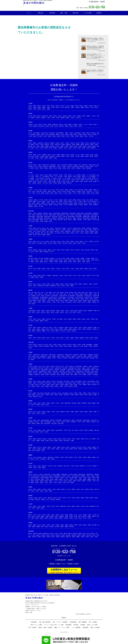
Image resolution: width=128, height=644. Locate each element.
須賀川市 (47, 143)
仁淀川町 (34, 449)
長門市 (81, 430)
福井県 (30, 335)
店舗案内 (61, 10)
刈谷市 (69, 299)
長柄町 (30, 235)
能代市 (55, 116)
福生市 (36, 205)
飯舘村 (94, 146)
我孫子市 (58, 230)
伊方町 (37, 459)
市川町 (65, 386)
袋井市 (63, 250)
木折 (57, 294)
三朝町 (90, 412)
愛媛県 (30, 455)
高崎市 (35, 155)
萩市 (69, 430)
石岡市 (86, 190)
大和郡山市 (45, 328)
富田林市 (51, 370)
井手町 (82, 358)
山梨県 (30, 239)
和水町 (71, 516)
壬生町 (90, 125)
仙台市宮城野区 (60, 133)
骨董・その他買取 (95, 627)
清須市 (67, 284)
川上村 (48, 331)
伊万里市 (44, 489)
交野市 (30, 373)
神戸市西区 (60, 381)
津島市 (39, 302)
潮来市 (56, 193)
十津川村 (94, 329)
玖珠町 (34, 508)
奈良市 (30, 328)
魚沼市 (87, 167)
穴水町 (61, 276)
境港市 (44, 412)
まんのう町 (88, 466)
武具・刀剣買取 (93, 622)
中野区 (96, 200)
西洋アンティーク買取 (36, 625)
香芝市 (51, 328)
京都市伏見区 (44, 355)
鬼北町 (32, 459)
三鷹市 (80, 202)
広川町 (56, 346)
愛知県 (30, 290)
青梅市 (38, 203)
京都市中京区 (83, 355)
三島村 (96, 537)
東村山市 (94, 202)
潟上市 (74, 116)
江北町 (37, 491)
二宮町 (85, 220)
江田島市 (93, 422)
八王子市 (56, 200)
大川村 (43, 450)
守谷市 (34, 191)
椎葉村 (67, 527)
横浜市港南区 (79, 215)
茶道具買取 (34, 622)
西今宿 (67, 293)
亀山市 (53, 312)
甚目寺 (90, 293)
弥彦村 (64, 168)
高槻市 (53, 366)
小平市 (76, 202)
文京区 (48, 202)
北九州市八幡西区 (56, 474)
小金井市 (59, 203)
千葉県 (30, 226)
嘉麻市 (61, 479)
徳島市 (30, 439)
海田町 (88, 422)
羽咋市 (30, 276)
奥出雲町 (74, 403)
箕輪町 (42, 262)
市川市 (44, 228)
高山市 (39, 284)
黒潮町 (94, 447)
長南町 (92, 233)
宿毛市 (63, 447)
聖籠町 (46, 168)
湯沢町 (69, 168)
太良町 (32, 491)
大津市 (30, 319)
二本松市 (67, 143)
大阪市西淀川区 (43, 371)
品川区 (84, 200)
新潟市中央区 (46, 165)
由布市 (69, 506)
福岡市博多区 (82, 474)
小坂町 (53, 118)
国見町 (30, 146)
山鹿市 (53, 515)
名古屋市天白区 (53, 297)
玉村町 (92, 155)
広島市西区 (59, 420)
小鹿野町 (34, 183)
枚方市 (44, 366)
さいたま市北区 (59, 177)
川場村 (42, 158)
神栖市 (71, 190)
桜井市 (71, 328)
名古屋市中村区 (63, 296)
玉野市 (76, 393)
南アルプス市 (41, 242)
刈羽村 (84, 168)
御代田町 (52, 259)
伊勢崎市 (44, 155)
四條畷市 (31, 374)
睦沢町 (39, 235)
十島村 (92, 537)
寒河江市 (58, 106)
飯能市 (94, 178)
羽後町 (32, 118)
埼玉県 (30, 173)
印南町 (52, 346)
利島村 (36, 206)
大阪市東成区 (80, 371)
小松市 (79, 276)
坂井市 (35, 338)
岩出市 (51, 345)
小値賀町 (52, 499)
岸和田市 (85, 366)
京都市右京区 (36, 355)
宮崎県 (30, 523)
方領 (39, 293)
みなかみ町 (31, 156)
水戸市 (30, 190)
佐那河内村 (67, 440)
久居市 (67, 312)
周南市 (39, 430)
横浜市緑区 (94, 217)
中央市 (77, 242)
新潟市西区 (53, 165)
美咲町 (56, 395)
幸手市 (96, 180)
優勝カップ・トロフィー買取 (62, 627)
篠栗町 (89, 479)
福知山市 (74, 356)
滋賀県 (30, 317)
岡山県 (30, 391)
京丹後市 (96, 356)
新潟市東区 (64, 165)
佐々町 (47, 499)
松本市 (37, 260)
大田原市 (75, 125)
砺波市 (44, 269)
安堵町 (65, 329)
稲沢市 (35, 302)
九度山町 (75, 346)
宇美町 (71, 479)
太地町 (90, 346)
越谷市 (51, 175)
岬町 (72, 374)
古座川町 (96, 346)
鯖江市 (48, 338)
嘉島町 (94, 516)
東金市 (52, 231)
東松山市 (84, 178)
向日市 (30, 358)
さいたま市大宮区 (40, 178)
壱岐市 (92, 498)
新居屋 (71, 293)
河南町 (76, 374)
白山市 (74, 276)
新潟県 (30, 163)
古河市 (57, 190)
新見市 (43, 395)
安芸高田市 (73, 422)
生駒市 (35, 328)
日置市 (61, 534)
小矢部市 (58, 269)
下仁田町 (77, 156)
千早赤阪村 (95, 374)
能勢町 (85, 374)
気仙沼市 (93, 133)
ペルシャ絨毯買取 (76, 627)
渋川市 (54, 155)
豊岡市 (79, 383)
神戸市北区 (67, 381)
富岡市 (72, 155)
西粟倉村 (35, 396)
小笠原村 (81, 205)
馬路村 (38, 450)
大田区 (46, 200)
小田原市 (65, 217)
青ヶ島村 (41, 206)
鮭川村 (44, 109)
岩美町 (68, 412)
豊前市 (37, 481)
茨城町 (43, 193)
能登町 (39, 276)
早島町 (81, 395)
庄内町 (90, 106)
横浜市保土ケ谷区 (57, 217)
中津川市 (96, 284)
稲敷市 (73, 191)
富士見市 (48, 178)
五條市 (76, 328)
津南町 (60, 168)
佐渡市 (40, 167)
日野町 (93, 319)
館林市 (59, 155)
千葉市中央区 (58, 228)
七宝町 (36, 294)
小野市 (44, 385)
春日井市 (49, 302)
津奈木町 (51, 518)
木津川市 (80, 356)
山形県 (30, 103)
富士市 (72, 250)
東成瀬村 (63, 118)
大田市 (57, 403)
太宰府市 (57, 478)
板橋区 (61, 200)
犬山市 (59, 302)
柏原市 (40, 373)
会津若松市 (40, 143)
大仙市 (30, 116)
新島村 (76, 205)
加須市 (84, 177)
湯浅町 (36, 346)
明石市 (48, 381)
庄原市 (68, 422)
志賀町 (35, 276)
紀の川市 (45, 345)
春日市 (69, 476)
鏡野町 (77, 395)
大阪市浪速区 (90, 373)
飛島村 (86, 294)
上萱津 (61, 294)
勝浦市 (52, 233)
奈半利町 (85, 449)
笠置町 (32, 360)
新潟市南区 (76, 167)
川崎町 (72, 136)
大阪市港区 (62, 371)
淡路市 (62, 385)
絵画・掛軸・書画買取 (45, 622)
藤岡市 (63, 155)
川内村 (74, 148)
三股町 (62, 525)
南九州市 (75, 534)
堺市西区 (65, 368)
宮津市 (54, 358)
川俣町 (73, 145)
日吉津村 (43, 413)
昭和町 (34, 243)
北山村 (30, 348)
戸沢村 (35, 109)
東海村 (47, 193)
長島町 (84, 535)
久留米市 (41, 474)
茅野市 (70, 260)
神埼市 (59, 489)
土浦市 (45, 190)
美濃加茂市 (53, 286)
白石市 (62, 135)
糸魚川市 (69, 167)
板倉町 (47, 156)
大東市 (88, 368)
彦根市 (44, 319)
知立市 (78, 299)
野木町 (52, 126)
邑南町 (79, 403)
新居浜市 (40, 457)
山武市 (73, 231)
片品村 (32, 158)
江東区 (70, 200)
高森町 (72, 259)
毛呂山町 (40, 181)
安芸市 (68, 447)
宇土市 (76, 515)
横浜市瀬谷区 (87, 218)
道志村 (74, 243)
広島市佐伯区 (87, 420)
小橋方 (46, 294)
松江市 (30, 403)
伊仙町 (48, 537)
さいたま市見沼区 (91, 175)
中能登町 (49, 276)
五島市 (64, 498)
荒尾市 (57, 515)
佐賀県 (30, 487)
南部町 (55, 243)
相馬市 (82, 143)
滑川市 (68, 269)
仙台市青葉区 (36, 133)
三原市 (42, 422)
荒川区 (65, 202)
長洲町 (52, 516)
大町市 (37, 262)
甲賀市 (54, 319)
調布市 (53, 202)
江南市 (44, 302)
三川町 (92, 107)
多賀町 (37, 321)
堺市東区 (68, 371)
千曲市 (65, 260)
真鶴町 (46, 221)
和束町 (87, 358)
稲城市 (76, 203)
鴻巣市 (79, 177)
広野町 (32, 148)
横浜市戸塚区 (81, 213)
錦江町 (94, 535)
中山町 (53, 107)
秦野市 (34, 218)
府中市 (39, 202)
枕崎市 (38, 535)
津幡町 (32, 277)
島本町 (59, 374)
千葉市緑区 (75, 230)
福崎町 (47, 386)
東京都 (30, 198)
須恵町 (42, 481)
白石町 (78, 489)
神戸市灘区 (40, 383)
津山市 (60, 393)
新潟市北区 (85, 165)
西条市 (45, 457)
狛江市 (86, 203)
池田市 (93, 370)
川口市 (37, 175)
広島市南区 (79, 420)
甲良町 (46, 321)
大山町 (57, 412)
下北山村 (63, 331)
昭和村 (88, 148)
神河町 (76, 386)
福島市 (35, 143)
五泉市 (59, 167)
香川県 (30, 464)
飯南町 (94, 403)
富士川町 (50, 243)
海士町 (43, 405)
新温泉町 (71, 386)
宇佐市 (53, 506)
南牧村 (46, 158)
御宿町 (44, 235)
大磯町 (74, 220)
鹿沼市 (61, 125)
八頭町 (53, 412)
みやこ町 (56, 481)
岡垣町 (85, 479)
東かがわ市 (67, 466)
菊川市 (30, 250)
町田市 (79, 200)
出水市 (56, 534)
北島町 (78, 439)
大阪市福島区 (64, 373)
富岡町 (63, 145)
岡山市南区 (47, 393)
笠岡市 (80, 393)
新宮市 (60, 345)
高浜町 (87, 338)
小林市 (53, 525)
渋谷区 (61, 202)
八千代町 (65, 193)
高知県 (30, 445)
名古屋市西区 (80, 296)
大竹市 (79, 422)
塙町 (34, 146)
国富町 (71, 525)
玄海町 (51, 491)
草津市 (35, 319)
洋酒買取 (83, 625)
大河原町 (94, 135)
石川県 (30, 273)
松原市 (32, 370)
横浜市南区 (79, 217)
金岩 (65, 294)
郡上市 (35, 284)
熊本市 (30, 515)
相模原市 (40, 213)
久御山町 (59, 358)
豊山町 (43, 296)
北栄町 (81, 412)
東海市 (44, 301)
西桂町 (79, 243)
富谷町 (43, 135)
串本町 (84, 345)
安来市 (48, 403)
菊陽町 (71, 515)
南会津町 (47, 145)
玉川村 (57, 146)
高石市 (96, 373)
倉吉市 (39, 412)
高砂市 (74, 383)
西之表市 (58, 535)
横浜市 (30, 213)
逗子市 (46, 220)
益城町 (85, 515)
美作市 (52, 395)
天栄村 (89, 146)
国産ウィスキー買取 (92, 625)
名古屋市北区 (88, 296)
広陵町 (85, 328)
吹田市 (57, 366)
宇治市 (50, 356)
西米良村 (72, 527)
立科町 (84, 262)
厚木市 (72, 215)
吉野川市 (40, 439)
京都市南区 (90, 355)
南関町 (89, 516)
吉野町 (70, 329)
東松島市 (52, 135)
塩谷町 (80, 126)
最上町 (57, 107)
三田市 (54, 383)
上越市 (39, 165)
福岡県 (30, 472)
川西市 (35, 383)
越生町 (39, 183)
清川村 (51, 221)
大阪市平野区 (79, 366)
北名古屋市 (69, 302)
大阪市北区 (78, 370)
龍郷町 (78, 537)
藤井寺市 (71, 373)
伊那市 (61, 260)
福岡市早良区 (90, 474)
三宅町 (79, 329)
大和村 (87, 537)
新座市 (84, 175)
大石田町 (77, 107)
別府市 (35, 506)
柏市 (48, 228)
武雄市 (50, 489)
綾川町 (77, 466)
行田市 (89, 178)
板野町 (94, 439)
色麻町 (81, 136)
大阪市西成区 (44, 370)
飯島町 (65, 262)
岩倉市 (63, 302)
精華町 (39, 358)
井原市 (89, 393)
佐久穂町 (77, 259)
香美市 (50, 447)
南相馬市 (52, 143)
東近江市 (49, 319)
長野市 (32, 260)
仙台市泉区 (52, 133)
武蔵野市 (43, 203)
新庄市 (63, 106)
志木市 (64, 180)
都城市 (35, 525)
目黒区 (30, 202)
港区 (57, 202)
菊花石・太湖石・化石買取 (45, 627)
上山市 (68, 106)
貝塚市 (50, 371)
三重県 (30, 308)
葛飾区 (74, 200)
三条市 (59, 165)
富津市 (87, 231)
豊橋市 (67, 301)
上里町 (72, 181)
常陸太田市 (39, 191)
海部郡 (94, 301)
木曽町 (68, 259)
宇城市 (48, 515)
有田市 (64, 345)
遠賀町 (70, 481)
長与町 (73, 498)
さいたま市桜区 (67, 178)
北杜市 (59, 242)
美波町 (47, 440)
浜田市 (44, 403)
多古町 (63, 233)
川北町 (65, 276)
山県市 (35, 286)
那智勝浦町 (89, 345)
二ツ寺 (46, 293)
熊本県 (30, 513)
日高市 (87, 180)
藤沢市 (51, 213)
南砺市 (39, 269)
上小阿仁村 (78, 118)
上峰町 (46, 491)
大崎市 (71, 133)
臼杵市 (57, 506)
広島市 (30, 420)
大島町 (61, 205)
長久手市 (84, 302)
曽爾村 (44, 331)
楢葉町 (47, 146)
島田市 (45, 250)
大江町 (62, 107)
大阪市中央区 (94, 371)
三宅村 (90, 205)
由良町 (70, 346)
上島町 (48, 459)
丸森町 (50, 136)
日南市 (48, 525)
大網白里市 (68, 231)
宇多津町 (94, 466)
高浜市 (96, 299)
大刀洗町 (89, 481)
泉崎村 (71, 146)
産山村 (80, 518)
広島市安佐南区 (45, 420)
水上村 (85, 518)
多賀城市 (33, 135)
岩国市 (48, 430)
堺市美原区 (53, 374)
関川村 (73, 168)
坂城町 (36, 259)
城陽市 (63, 356)
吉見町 (81, 181)
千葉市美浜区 (51, 230)
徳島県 (30, 437)
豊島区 (35, 202)
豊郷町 (42, 321)
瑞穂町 (51, 205)
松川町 (63, 259)
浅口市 (38, 395)
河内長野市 (63, 370)
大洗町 (79, 193)
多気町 (43, 311)
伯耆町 (72, 412)
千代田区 (45, 205)
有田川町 (69, 345)
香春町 (32, 482)
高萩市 (52, 193)
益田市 (39, 403)
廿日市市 (36, 422)
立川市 (89, 202)
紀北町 (38, 311)
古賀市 (85, 478)
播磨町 (85, 385)
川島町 (77, 181)
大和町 (89, 135)
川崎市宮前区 (87, 215)
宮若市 (94, 479)
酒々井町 (47, 233)
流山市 (32, 230)
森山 (30, 293)
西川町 (30, 109)
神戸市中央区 (48, 383)
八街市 (35, 231)
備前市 (34, 395)
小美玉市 (59, 191)
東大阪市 (35, 366)
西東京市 (71, 202)
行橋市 (62, 478)
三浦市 (51, 220)
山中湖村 (65, 243)
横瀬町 (60, 183)
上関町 (46, 432)
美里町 (85, 135)
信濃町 (61, 262)
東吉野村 (39, 331)
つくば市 (35, 190)
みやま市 (66, 479)
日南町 (95, 412)
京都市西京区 (60, 355)
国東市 (73, 506)
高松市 (35, 466)
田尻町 (89, 374)
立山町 (63, 269)
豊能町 (63, 374)
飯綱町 (82, 259)
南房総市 (92, 231)
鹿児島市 (35, 534)
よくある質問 (55, 9)
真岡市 (70, 125)
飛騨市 (57, 284)
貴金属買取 (69, 625)
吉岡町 (37, 156)
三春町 (42, 145)
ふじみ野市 (54, 178)
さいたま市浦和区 (44, 177)
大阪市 (30, 366)
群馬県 (30, 152)
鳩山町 (95, 181)
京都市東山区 (43, 356)
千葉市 (30, 228)
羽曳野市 (57, 370)
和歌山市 (35, 345)
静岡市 (40, 250)
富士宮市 (77, 250)
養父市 (38, 386)
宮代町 (59, 181)
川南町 (89, 525)
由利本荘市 (45, 116)
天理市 (55, 328)
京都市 (30, 355)
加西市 (48, 385)
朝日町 (87, 107)
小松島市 (50, 439)
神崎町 (48, 235)
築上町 (65, 481)
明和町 (72, 156)
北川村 (34, 450)
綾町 (42, 527)
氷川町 (56, 516)
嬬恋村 (82, 156)
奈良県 (30, 325)
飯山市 (46, 262)
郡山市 (30, 143)
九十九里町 (58, 233)
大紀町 (71, 311)
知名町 (53, 537)
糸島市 (88, 476)
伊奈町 (45, 181)
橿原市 (39, 328)
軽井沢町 (31, 259)
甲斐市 (35, 242)
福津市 (94, 478)
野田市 (37, 230)
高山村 (37, 158)
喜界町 (39, 537)
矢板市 (95, 125)
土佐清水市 (73, 447)
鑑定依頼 (49, 10)
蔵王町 (59, 136)
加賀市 (88, 276)
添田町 (37, 482)
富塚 (83, 293)
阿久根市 (43, 535)
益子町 (56, 126)
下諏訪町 (51, 262)
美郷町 (88, 116)
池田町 (93, 259)
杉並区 (65, 200)
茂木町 (71, 126)
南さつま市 (86, 534)
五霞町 (97, 193)
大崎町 (63, 535)
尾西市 (80, 301)
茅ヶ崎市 (45, 215)
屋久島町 (68, 535)
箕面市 (84, 368)
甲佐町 (76, 516)
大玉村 (38, 146)
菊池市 (67, 515)
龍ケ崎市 (81, 190)
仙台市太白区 (44, 133)
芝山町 (35, 235)
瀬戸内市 (94, 393)
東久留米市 (65, 203)
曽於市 (70, 534)
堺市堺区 (47, 368)
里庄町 (86, 395)
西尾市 (82, 299)
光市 (73, 430)
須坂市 (84, 260)
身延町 (45, 243)
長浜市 (39, 319)
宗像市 (93, 476)
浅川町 (76, 146)
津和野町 (84, 403)
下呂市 (53, 284)
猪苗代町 (68, 145)
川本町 (32, 405)
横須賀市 (45, 213)
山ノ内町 (58, 259)
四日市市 (43, 312)
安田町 (90, 449)
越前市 (44, 338)
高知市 (30, 447)
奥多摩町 (71, 205)
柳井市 (77, 430)
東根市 (53, 106)
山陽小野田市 (59, 430)
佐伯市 (44, 506)
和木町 (42, 432)
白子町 (77, 233)
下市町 (84, 329)
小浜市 (57, 338)
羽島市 (63, 286)
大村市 (45, 498)
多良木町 (84, 516)
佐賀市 (30, 489)
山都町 (47, 516)
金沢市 (70, 276)
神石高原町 (47, 423)
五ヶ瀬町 (57, 527)
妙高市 (32, 168)
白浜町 (79, 345)
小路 (94, 293)
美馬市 (64, 439)
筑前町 (32, 481)
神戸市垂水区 (79, 381)
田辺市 (30, 345)
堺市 (40, 366)
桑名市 (48, 312)
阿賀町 (51, 168)
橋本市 (40, 345)
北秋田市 (65, 116)
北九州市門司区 (76, 476)
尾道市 (73, 420)
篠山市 (57, 385)
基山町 (92, 489)
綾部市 (35, 358)
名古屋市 (48, 296)
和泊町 (44, 537)
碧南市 (87, 299)
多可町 (43, 386)
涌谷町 (35, 136)
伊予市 (76, 457)
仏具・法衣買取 (32, 627)
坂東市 (50, 191)
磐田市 (42, 252)
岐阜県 (30, 282)
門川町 (80, 525)
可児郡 (44, 284)
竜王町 (32, 321)
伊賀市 (79, 312)
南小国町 (66, 518)
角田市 (76, 135)
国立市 (90, 203)
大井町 (94, 220)
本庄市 (42, 180)
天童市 (44, 106)
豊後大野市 (63, 506)
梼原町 (80, 449)
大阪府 (30, 364)
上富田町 (96, 345)
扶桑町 (34, 296)
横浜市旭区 (39, 215)
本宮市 (87, 143)
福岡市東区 (47, 474)
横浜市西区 (36, 220)
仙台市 (30, 133)
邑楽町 (96, 155)
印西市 (90, 230)
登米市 (84, 133)
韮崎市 (81, 242)
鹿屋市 (40, 534)
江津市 (62, 403)
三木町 (72, 466)
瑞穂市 (47, 286)
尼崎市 (44, 381)
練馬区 (36, 200)
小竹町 (46, 482)
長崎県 (30, 496)
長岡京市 (68, 356)
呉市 (39, 420)
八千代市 (69, 228)
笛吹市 (47, 242)
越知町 (44, 449)
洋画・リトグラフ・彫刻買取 (60, 622)
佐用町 (56, 386)
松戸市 (39, 228)
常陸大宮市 (89, 191)
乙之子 (69, 294)
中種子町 (34, 537)
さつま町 (33, 535)
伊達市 (57, 143)
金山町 (96, 107)
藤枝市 (68, 250)
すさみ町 (81, 346)
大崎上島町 (54, 423)
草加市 (61, 175)
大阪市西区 (87, 371)
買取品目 (32, 10)
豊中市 (48, 366)
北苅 (54, 294)
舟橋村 (86, 269)
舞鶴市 (59, 356)
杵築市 (78, 506)
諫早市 (40, 498)
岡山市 (30, 393)
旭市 (48, 231)
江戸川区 (41, 200)
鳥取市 (30, 412)
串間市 (76, 525)
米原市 (88, 319)
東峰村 (72, 482)
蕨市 (55, 180)
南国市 (35, 447)
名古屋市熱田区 (62, 297)
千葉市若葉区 (43, 230)
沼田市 (82, 155)
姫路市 (30, 381)
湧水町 (79, 535)
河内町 (93, 193)
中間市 (47, 479)
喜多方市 (73, 143)
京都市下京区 (35, 356)
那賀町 (43, 440)
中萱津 (79, 293)
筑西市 (67, 190)
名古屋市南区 (35, 299)
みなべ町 (31, 346)
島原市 (55, 498)
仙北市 (84, 116)
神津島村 (96, 205)
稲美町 (34, 386)
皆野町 (55, 183)
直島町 (44, 468)
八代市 (35, 515)
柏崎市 (76, 165)
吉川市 (78, 180)
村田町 (63, 136)
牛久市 (76, 190)
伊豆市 (32, 252)
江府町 (38, 413)
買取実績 (38, 10)
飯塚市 (51, 476)
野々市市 (93, 276)
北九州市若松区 (35, 478)
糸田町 (42, 482)
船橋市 (35, 228)
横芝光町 (38, 233)
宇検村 (82, 537)
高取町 (74, 329)
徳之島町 (74, 535)
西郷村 (32, 145)
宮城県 (30, 131)
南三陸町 (40, 136)
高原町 (34, 527)
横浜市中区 (69, 218)
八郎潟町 (38, 118)
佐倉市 (64, 228)
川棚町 (43, 499)
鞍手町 (79, 481)
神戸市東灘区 (91, 381)
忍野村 (60, 243)
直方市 (89, 478)
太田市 (39, 155)
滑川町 (90, 181)
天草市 (44, 515)
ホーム (26, 10)
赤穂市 (32, 385)
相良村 (56, 518)
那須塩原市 (55, 125)
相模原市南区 (65, 213)
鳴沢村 (70, 243)
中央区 (48, 203)
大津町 (89, 515)
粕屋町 (56, 479)
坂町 (42, 423)
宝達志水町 (55, 276)
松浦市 (96, 498)
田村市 (78, 143)
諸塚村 (62, 527)
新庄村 (40, 396)
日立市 (40, 190)
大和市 (68, 215)
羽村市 (40, 205)
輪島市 (37, 277)
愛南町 (89, 457)
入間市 (37, 177)
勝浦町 (56, 440)
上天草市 (94, 515)
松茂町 (82, 439)
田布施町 (91, 430)
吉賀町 (89, 403)
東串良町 (63, 537)
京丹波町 (65, 358)
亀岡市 (54, 356)
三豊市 (39, 466)
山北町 (32, 221)
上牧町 (34, 329)
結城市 (54, 191)
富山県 (30, 266)
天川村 (53, 331)
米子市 (35, 412)
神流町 (51, 158)
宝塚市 (72, 381)
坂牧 (40, 294)
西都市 (57, 525)
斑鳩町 (95, 328)
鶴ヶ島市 (59, 180)
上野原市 (91, 242)
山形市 (30, 106)
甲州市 (68, 242)
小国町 (72, 107)
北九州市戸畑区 (73, 478)
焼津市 (93, 250)
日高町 (65, 346)
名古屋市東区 (72, 296)
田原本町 (90, 328)
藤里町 (68, 118)
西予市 (67, 457)
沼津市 (54, 250)
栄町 (42, 233)
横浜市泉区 (47, 218)
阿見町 (69, 191)
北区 (88, 200)
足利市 (45, 125)
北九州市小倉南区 (73, 474)
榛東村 (63, 156)
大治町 (95, 294)
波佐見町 (38, 499)
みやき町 (68, 489)
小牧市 (54, 302)
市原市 (52, 228)
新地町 (43, 146)
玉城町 (48, 311)
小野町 (96, 145)
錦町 (80, 516)
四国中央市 (51, 457)
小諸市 (93, 260)
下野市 (80, 125)
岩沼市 (47, 135)
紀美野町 (47, 346)
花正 (55, 293)
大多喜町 (86, 233)
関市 (76, 284)
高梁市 (47, 395)
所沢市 (46, 175)
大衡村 (86, 136)
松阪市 (62, 312)
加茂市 (42, 168)
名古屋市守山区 (88, 297)
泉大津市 (35, 373)
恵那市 (72, 286)
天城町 (57, 537)
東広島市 (52, 420)
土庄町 (35, 468)
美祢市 (86, 430)
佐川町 (89, 447)
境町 (60, 193)
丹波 (86, 293)
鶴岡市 (35, 106)
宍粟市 (71, 385)
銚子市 (44, 231)
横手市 (39, 116)
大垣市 (68, 286)
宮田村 (74, 262)
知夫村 (47, 405)
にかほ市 (93, 116)
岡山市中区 (54, 393)
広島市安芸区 (48, 422)
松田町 (37, 221)
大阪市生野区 (58, 368)
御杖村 (34, 331)
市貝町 (76, 126)
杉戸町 (35, 181)
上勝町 (72, 440)
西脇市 (67, 385)
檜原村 (86, 205)
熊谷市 (70, 175)
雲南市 (53, 403)
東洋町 (76, 449)
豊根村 (77, 294)
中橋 (75, 293)
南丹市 (44, 358)
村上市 (36, 167)
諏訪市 (79, 260)
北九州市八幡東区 (44, 478)
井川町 (57, 118)
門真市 (79, 368)
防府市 (53, 430)
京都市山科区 (68, 355)
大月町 (48, 449)
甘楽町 (68, 156)
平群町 (43, 329)
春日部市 (56, 175)
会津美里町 (93, 143)
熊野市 (74, 312)
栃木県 (30, 122)
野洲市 (79, 319)
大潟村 (72, 118)
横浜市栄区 (94, 218)
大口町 (38, 296)
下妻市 (34, 193)
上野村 (55, 158)
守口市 (52, 368)
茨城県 (30, 188)
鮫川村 (51, 148)
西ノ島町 (38, 405)
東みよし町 (88, 439)
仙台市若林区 (77, 133)
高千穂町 (94, 525)
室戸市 (85, 447)
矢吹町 (37, 145)
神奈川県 (31, 211)
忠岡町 (68, 374)
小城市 (54, 489)
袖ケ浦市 (57, 231)
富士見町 (41, 259)
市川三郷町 (39, 243)
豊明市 (35, 301)
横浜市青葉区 (57, 213)
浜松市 (59, 250)
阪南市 (43, 374)
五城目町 (43, 118)
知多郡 (85, 301)
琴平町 (39, 468)
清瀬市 (95, 203)
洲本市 (53, 385)
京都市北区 (76, 355)
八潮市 (37, 180)
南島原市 (50, 498)
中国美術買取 (73, 622)
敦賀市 (39, 338)
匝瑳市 (32, 233)
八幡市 (85, 356)
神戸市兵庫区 (60, 383)
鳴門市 (45, 439)
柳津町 (46, 148)
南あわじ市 (38, 385)
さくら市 (85, 125)
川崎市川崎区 (40, 217)
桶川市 (51, 180)
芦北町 (38, 516)
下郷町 (80, 146)
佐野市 (50, 125)
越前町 (72, 338)
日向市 (39, 525)
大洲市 (62, 457)
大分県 (30, 504)
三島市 (82, 250)
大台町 (67, 311)
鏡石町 (87, 145)
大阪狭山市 (37, 374)
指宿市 (80, 534)
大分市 (30, 506)
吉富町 (60, 482)
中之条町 (42, 156)
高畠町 (86, 106)
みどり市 (77, 155)
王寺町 (47, 329)
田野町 (95, 449)
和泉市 (90, 366)
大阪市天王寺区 (47, 373)
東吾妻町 (52, 156)
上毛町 (55, 482)
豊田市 (60, 299)
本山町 (67, 449)
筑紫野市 (83, 476)
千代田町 (58, 156)
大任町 (64, 482)
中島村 (37, 148)
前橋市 (30, 155)
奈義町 (95, 395)
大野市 (53, 338)
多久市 (82, 489)
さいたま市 (31, 175)
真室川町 (67, 107)
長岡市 (35, 165)
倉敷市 (35, 393)
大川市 (76, 479)
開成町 (89, 220)
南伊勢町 (53, 311)
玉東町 (46, 518)
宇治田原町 (71, 358)
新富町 (85, 525)
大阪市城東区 (34, 368)
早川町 (84, 243)
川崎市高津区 (94, 215)
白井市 (62, 231)
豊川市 (62, 301)
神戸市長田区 (68, 383)
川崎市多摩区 (32, 217)
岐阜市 (62, 284)
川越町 (58, 311)
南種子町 (68, 537)
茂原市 (86, 230)
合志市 (62, 515)
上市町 (72, 269)
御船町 (43, 516)
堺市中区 (38, 370)
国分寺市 (53, 203)
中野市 (88, 260)
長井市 (77, 106)
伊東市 (37, 252)
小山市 (36, 125)
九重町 (38, 508)
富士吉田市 (53, 242)
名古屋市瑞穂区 (44, 297)
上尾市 (65, 175)
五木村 (89, 518)
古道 (42, 293)
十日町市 (64, 167)
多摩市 (34, 203)
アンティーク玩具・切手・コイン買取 (54, 625)
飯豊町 (82, 107)
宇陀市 (80, 328)
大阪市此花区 (77, 373)
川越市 (42, 175)
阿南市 (35, 439)
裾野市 (50, 250)
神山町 (52, 440)
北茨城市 (79, 191)
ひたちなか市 (51, 190)
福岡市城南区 (57, 476)
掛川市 (52, 252)
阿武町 (37, 432)
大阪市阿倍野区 (86, 370)
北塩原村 (60, 148)
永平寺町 (67, 338)
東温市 (80, 457)
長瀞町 (64, 183)
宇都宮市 (31, 125)
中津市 (39, 506)
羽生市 (92, 180)
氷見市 (35, 269)
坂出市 (55, 466)
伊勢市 (95, 311)
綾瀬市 (42, 220)
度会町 (85, 311)
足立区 (51, 200)
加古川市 (53, 381)
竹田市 (87, 506)
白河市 (62, 143)
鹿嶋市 (95, 190)
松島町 (54, 136)
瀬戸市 (34, 304)
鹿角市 (70, 116)
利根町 (84, 193)
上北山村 (68, 331)
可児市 (59, 286)
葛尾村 (84, 148)
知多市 (53, 301)
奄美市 (65, 534)
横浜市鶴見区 (89, 213)
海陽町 (38, 440)
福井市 (30, 338)
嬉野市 (73, 489)
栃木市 (40, 125)
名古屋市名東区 (79, 297)
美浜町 (92, 338)
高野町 (86, 346)
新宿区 (92, 200)
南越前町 (82, 338)
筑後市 (43, 479)
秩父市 (73, 180)
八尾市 (67, 366)
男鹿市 (79, 116)
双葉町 (62, 146)
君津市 (95, 230)
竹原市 (84, 422)
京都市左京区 (52, 355)
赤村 (68, 482)
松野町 (53, 459)
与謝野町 (49, 358)
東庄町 (68, 233)
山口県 (30, 428)
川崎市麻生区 (40, 218)
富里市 (78, 231)
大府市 (92, 299)
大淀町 (52, 329)
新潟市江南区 (92, 165)
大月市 (86, 242)
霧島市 (30, 534)
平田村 (67, 146)
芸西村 (71, 449)
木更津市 (64, 230)
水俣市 (34, 516)
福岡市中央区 (44, 476)
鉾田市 (64, 191)
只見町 (42, 148)
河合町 (56, 329)
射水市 (30, 269)
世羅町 (38, 423)
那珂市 (45, 191)
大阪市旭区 (55, 371)
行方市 (38, 193)
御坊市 (74, 345)
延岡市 (44, 525)
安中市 (68, 155)
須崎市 (59, 447)
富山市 (90, 269)
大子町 (74, 193)
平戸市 (69, 498)
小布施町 (88, 259)
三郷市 (65, 177)
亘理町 (67, 135)
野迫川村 (74, 331)
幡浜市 (71, 457)
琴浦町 (48, 412)
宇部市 (44, 430)
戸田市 (74, 177)
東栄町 (81, 294)
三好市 (73, 439)
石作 (73, 294)
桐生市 (50, 155)
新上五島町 (31, 499)
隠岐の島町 (68, 403)
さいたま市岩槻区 (91, 177)
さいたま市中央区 (76, 178)
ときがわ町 (45, 183)
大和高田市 (61, 328)
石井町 (69, 439)
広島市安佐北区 (67, 420)
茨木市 (62, 366)
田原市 (76, 301)
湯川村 (65, 148)
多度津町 (82, 466)
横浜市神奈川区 (61, 215)
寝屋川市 (72, 366)
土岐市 (90, 284)
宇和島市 (57, 457)
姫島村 (43, 508)
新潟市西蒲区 (52, 167)
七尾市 (84, 276)
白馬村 (70, 262)
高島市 (84, 319)
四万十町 (80, 447)
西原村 (37, 518)
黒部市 (53, 269)
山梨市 (63, 242)
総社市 (71, 393)
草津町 (92, 156)
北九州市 (35, 474)
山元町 (45, 136)
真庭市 (85, 393)
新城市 (71, 301)
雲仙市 (60, 498)
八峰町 (48, 118)
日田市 (48, 506)
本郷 (35, 293)
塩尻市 (56, 260)
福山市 (35, 420)
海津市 (30, 284)
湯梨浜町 (63, 412)
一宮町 (81, 233)
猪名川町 (94, 385)
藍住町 (60, 439)
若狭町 (77, 338)
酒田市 (39, 106)
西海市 (82, 498)
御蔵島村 (31, 206)
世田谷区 (31, 200)
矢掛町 (72, 395)
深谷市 (52, 177)
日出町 (82, 506)
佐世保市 (31, 498)
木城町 (46, 527)
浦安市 (84, 228)
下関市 (30, 430)
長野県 (30, 256)
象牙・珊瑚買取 (83, 622)
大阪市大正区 (56, 373)
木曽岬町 (90, 311)
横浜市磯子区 (61, 218)
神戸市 (35, 381)
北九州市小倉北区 (35, 476)
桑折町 (82, 145)
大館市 (51, 116)
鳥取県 (30, 409)
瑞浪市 (30, 286)
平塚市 (34, 215)
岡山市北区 (40, 393)
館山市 (82, 231)
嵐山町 (86, 181)
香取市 (39, 231)
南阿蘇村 (61, 516)
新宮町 (46, 481)
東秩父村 (69, 183)
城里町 (70, 193)
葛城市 (67, 328)
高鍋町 (67, 525)
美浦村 (88, 193)
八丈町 (65, 205)
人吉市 (80, 515)
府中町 (63, 422)
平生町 (32, 432)
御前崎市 (47, 252)
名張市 (38, 312)
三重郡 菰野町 (32, 311)
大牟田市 (64, 476)
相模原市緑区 (87, 217)
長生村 (72, 233)
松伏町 (68, 181)
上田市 (42, 260)
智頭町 (86, 412)
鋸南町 (96, 233)
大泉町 (87, 155)
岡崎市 (64, 299)
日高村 (53, 449)
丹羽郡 (89, 301)
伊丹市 (85, 381)
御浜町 (81, 311)
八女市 (67, 478)
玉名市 (39, 515)
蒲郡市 (57, 301)
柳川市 (52, 478)
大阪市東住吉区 (72, 368)
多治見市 (85, 284)
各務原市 (72, 284)
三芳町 (50, 181)
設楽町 (90, 294)
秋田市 (35, 116)
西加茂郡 (50, 299)
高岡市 (95, 269)
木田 (50, 294)
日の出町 (56, 205)
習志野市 (89, 228)
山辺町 (48, 107)
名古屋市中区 (55, 296)
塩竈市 (38, 135)
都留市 (72, 242)
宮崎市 (30, 525)
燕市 (80, 165)
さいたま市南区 (77, 175)
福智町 (51, 481)
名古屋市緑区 (71, 297)
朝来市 (89, 385)
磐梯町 (55, 148)
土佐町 (62, 449)
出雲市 (35, 403)
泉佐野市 (35, 371)
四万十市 (40, 447)
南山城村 (92, 358)
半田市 (30, 301)
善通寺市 (60, 466)
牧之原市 (88, 250)
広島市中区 (94, 420)
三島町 (79, 148)
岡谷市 (74, 260)
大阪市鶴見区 (71, 370)
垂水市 (48, 535)
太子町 (80, 374)
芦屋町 (84, 481)
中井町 (42, 221)
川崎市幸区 (54, 218)
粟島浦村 (89, 168)
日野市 (85, 202)
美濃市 (80, 284)
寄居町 (54, 181)
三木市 (88, 383)
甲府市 (30, 242)
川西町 (35, 107)
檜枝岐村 (93, 148)
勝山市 (62, 338)
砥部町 (94, 457)
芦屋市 (84, 383)
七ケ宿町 (91, 136)
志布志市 (92, 534)
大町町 (42, 491)
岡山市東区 (65, 393)
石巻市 (67, 133)
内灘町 (42, 277)
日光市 (65, 125)
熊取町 (47, 374)
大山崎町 (77, 358)
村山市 (81, 106)
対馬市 (78, 498)
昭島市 (71, 203)
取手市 (62, 190)
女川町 (68, 136)
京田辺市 (90, 356)
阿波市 (55, 439)
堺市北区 (41, 368)
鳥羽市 (34, 312)
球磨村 (71, 518)
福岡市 (30, 474)
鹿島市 (63, 489)
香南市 (45, 447)
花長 (58, 293)
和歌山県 (31, 342)
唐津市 (35, 489)
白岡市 (30, 181)
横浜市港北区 (73, 213)
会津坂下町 (58, 145)
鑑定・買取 (44, 9)
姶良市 (52, 534)
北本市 (69, 180)
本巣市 (48, 284)
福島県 (30, 141)
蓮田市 (82, 180)
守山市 (65, 319)
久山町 (51, 482)
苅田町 (80, 479)
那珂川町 (61, 126)
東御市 (32, 262)
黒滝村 (57, 331)
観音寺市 (44, 466)
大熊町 (92, 145)
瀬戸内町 (89, 535)
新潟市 (30, 165)
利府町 (71, 135)
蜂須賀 (62, 293)
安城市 (73, 299)
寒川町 (55, 220)
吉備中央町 (67, 395)
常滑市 (39, 301)
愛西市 (89, 302)
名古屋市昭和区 (35, 297)
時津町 (87, 498)
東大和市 (81, 203)
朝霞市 (70, 177)
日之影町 (51, 527)
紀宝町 (62, 311)
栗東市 (70, 319)
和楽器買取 (86, 627)
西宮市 (39, 381)
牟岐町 (61, 440)
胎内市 (37, 168)
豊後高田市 (93, 506)
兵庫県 (30, 379)
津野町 (39, 449)
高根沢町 (35, 126)
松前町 (85, 457)
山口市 (35, 430)
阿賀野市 (82, 167)
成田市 (69, 230)
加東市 (76, 385)
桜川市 (84, 191)
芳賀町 (67, 126)
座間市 (74, 218)
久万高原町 (43, 459)
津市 (71, 312)
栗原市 (88, 133)
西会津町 (52, 146)
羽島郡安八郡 (41, 286)
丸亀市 (30, 466)
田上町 (55, 168)
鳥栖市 (39, 489)
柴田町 (57, 135)
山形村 (79, 262)
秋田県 (30, 114)
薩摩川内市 (46, 534)
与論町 (73, 537)
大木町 (94, 481)
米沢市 (48, 106)
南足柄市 (60, 220)
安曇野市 (51, 260)
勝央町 (90, 395)
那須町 (47, 126)
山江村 (76, 518)
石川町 (52, 145)
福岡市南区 (64, 474)
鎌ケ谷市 (81, 230)
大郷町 (77, 136)
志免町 (52, 479)
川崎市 (35, 213)
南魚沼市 (45, 167)
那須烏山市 (42, 126)
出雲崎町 (79, 168)
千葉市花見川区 (77, 228)
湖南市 (74, 319)
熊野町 (34, 423)
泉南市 (84, 373)
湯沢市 (60, 116)
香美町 (52, 386)
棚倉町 (78, 145)
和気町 (61, 395)
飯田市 (88, 262)
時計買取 (76, 625)
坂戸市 (60, 178)
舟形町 (39, 109)
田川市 (32, 479)
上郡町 (61, 386)
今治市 (35, 457)
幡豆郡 (55, 299)
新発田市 (71, 165)
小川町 (63, 181)
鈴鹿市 (57, 312)
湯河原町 (80, 220)
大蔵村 (48, 109)
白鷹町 (44, 107)
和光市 (46, 180)
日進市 (74, 302)
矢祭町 (85, 146)
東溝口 (51, 293)
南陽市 (72, 106)
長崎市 (36, 498)
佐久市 (46, 260)
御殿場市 (35, 250)
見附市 (92, 167)
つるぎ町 (33, 440)
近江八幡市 (60, 319)
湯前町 (61, 518)
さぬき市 (50, 466)
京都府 (30, 352)
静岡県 (30, 248)
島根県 (30, 401)
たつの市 (93, 383)
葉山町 (70, 220)
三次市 (54, 422)
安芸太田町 (61, 423)
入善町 (77, 269)
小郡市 (80, 478)
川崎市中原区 (52, 215)
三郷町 (38, 329)
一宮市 (48, 301)
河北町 (95, 106)
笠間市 (90, 190)
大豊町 (57, 449)
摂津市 (73, 371)
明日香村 (89, 329)
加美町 (80, 135)
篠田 (32, 294)
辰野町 (56, 262)
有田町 (87, 489)
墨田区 (44, 202)
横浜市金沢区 (48, 217)
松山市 (30, 457)
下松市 (65, 430)
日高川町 (41, 346)
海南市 (55, 345)
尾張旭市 (94, 302)
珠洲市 (44, 276)
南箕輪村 (47, 259)
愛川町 (65, 220)
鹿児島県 (31, 531)
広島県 (30, 418)
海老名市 (80, 218)
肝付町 (53, 535)
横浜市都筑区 (72, 217)
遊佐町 (39, 107)
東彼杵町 (58, 499)
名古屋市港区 (43, 299)
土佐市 (54, 447)
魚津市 (48, 269)
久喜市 (32, 177)
